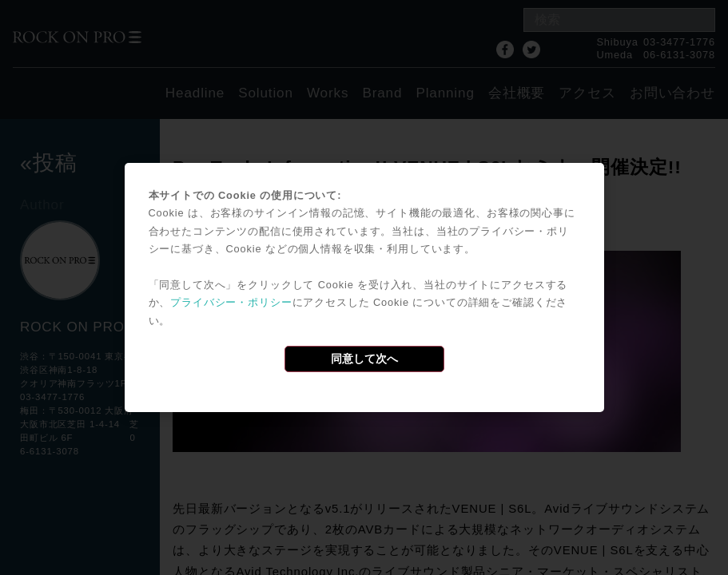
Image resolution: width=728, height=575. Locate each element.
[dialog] (364, 287)
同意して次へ (364, 359)
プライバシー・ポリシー (231, 302)
